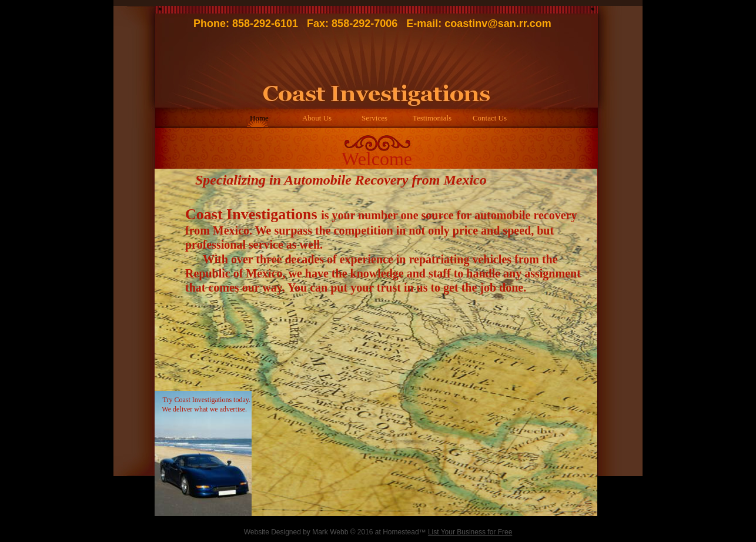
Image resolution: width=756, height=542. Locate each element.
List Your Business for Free (470, 532)
